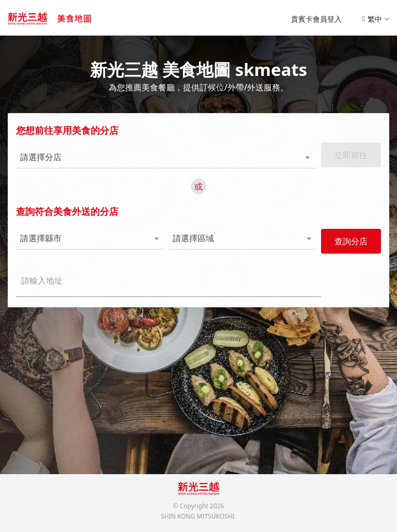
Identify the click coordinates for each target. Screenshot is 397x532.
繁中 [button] (376, 19)
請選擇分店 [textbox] (41, 157)
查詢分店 (351, 241)
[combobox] (151, 158)
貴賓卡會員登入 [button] (316, 19)
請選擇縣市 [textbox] (41, 238)
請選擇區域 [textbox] (193, 238)
